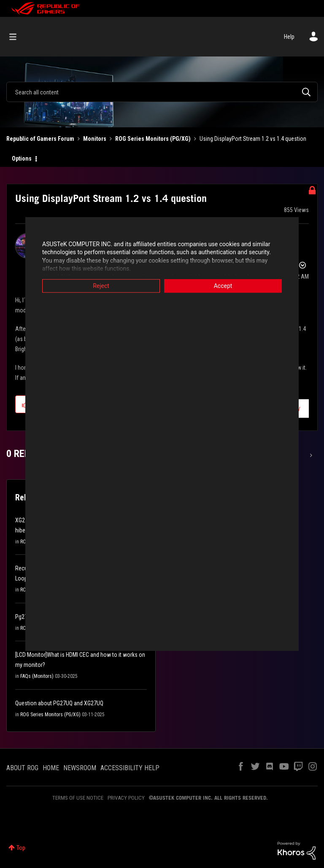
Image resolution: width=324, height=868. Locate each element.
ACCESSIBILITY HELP (130, 768)
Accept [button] (223, 286)
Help (289, 37)
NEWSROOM (80, 768)
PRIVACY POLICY (126, 798)
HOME (51, 768)
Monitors (95, 139)
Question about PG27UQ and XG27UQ (59, 703)
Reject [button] (101, 286)
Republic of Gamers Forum (40, 139)
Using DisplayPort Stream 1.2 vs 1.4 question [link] (253, 139)
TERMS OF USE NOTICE (78, 798)
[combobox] (162, 92)
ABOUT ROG (22, 768)
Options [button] (22, 159)
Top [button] (21, 848)
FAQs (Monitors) (37, 676)
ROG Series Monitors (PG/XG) (153, 139)
